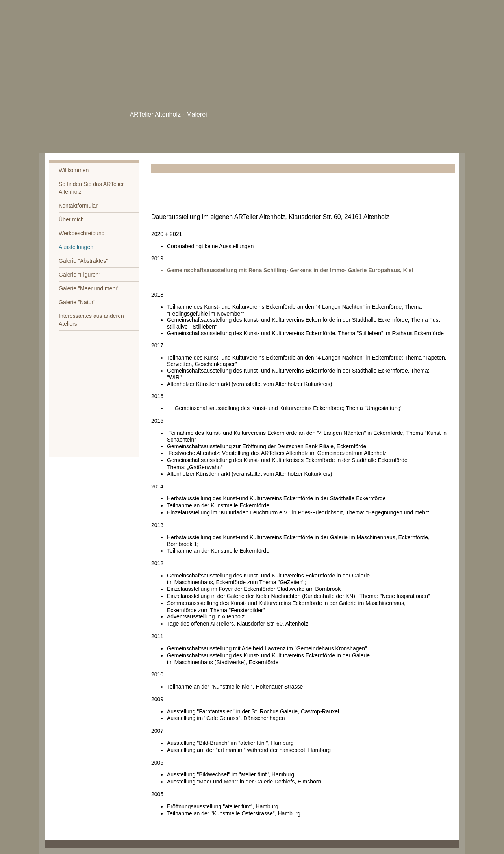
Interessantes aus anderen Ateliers (91, 320)
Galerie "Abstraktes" (83, 261)
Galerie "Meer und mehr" (89, 288)
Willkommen (74, 170)
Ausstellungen (76, 247)
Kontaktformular (78, 206)
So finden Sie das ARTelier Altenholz (91, 188)
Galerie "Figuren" (80, 275)
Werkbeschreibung (82, 233)
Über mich (71, 219)
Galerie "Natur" (77, 302)
